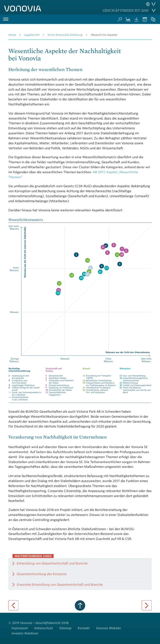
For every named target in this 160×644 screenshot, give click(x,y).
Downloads (136, 19)
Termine (145, 19)
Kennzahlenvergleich (128, 19)
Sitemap (65, 628)
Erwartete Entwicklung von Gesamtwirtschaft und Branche (60, 585)
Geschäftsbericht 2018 (125, 10)
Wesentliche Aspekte (104, 35)
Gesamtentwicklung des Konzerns (42, 574)
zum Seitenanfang (80, 605)
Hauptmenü (6, 19)
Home (12, 35)
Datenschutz (44, 628)
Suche (120, 19)
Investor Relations (25, 633)
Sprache (151, 4)
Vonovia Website (108, 628)
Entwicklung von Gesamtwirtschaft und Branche (52, 563)
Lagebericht (32, 35)
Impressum (20, 628)
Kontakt (84, 628)
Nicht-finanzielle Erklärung (65, 35)
